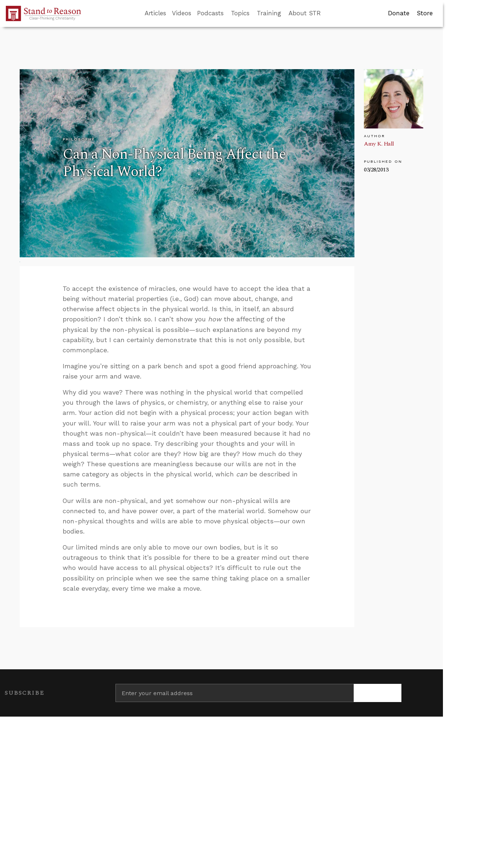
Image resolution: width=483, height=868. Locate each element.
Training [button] (269, 13)
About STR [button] (305, 13)
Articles (155, 13)
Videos (182, 13)
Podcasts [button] (210, 13)
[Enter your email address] (235, 693)
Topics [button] (240, 13)
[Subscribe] (378, 693)
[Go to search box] (327, 13)
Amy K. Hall (379, 144)
